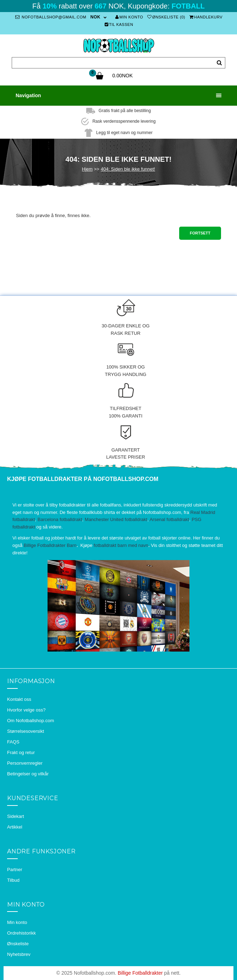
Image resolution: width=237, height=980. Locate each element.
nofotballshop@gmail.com (51, 17)
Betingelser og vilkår (28, 774)
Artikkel (15, 827)
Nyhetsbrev (19, 954)
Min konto (129, 17)
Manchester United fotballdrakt (116, 519)
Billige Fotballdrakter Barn (50, 545)
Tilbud (13, 880)
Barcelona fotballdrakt (60, 519)
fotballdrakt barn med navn (121, 545)
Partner (15, 870)
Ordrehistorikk (21, 933)
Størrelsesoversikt (26, 731)
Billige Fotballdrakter (140, 973)
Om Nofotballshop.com (31, 721)
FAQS (13, 742)
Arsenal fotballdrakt (169, 519)
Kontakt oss (19, 699)
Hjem (87, 169)
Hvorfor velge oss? (26, 710)
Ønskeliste (18, 944)
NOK (95, 17)
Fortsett (200, 233)
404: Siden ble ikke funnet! (128, 169)
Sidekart (16, 816)
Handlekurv (206, 17)
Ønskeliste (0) (166, 17)
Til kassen (119, 24)
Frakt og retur (21, 752)
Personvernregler (25, 763)
